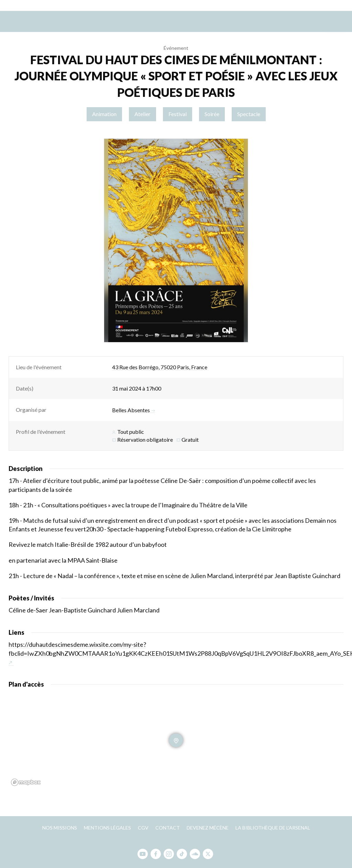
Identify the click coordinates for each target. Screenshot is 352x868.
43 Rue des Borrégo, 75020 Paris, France (160, 367)
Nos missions (60, 828)
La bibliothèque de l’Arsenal (273, 828)
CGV (143, 828)
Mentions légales (107, 828)
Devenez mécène (208, 828)
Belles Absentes (134, 410)
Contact (168, 828)
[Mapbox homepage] (26, 782)
